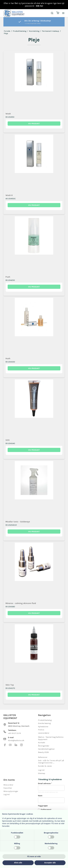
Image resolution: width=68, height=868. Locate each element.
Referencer (43, 757)
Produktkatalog (45, 720)
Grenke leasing (44, 723)
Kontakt (42, 743)
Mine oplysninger (11, 791)
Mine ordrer (8, 785)
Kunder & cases (45, 766)
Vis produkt (34, 124)
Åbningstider (44, 746)
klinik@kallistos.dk (16, 740)
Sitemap (42, 773)
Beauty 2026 (43, 752)
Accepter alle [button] (50, 863)
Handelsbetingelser (46, 749)
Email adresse (45, 783)
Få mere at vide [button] (34, 856)
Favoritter (8, 788)
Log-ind (41, 770)
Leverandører (44, 733)
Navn (40, 796)
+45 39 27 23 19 (14, 733)
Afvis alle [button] (18, 863)
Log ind (6, 794)
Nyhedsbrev (43, 727)
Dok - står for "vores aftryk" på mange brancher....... (51, 762)
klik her (40, 6)
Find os (41, 730)
